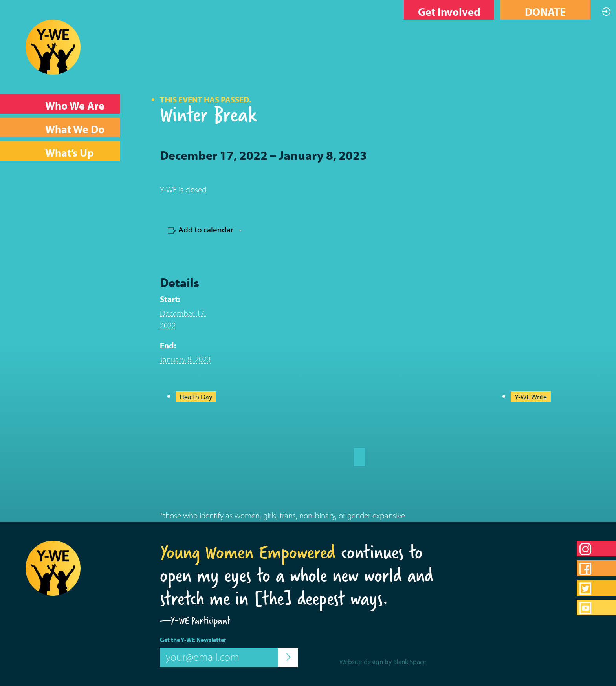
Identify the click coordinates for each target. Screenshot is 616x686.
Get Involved (449, 12)
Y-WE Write (531, 397)
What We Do (75, 129)
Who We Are (75, 105)
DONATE (545, 12)
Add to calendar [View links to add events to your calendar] (206, 229)
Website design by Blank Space (383, 661)
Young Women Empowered (248, 552)
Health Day (196, 397)
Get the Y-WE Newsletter (193, 640)
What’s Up (70, 153)
